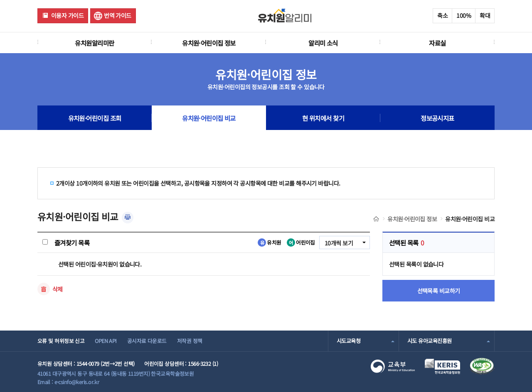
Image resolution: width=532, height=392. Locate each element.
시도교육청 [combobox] (349, 341)
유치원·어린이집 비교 (209, 118)
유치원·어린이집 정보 (209, 43)
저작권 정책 (190, 341)
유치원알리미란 (94, 43)
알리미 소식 (323, 43)
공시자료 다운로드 (147, 341)
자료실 (437, 43)
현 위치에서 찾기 (323, 118)
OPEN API (106, 341)
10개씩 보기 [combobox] (339, 243)
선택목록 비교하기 (439, 291)
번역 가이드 (118, 15)
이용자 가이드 (67, 15)
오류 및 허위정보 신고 (61, 341)
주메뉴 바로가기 (0, 0)
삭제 (58, 289)
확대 (485, 15)
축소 (442, 15)
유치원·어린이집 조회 (95, 118)
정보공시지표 (437, 118)
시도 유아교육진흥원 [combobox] (429, 341)
